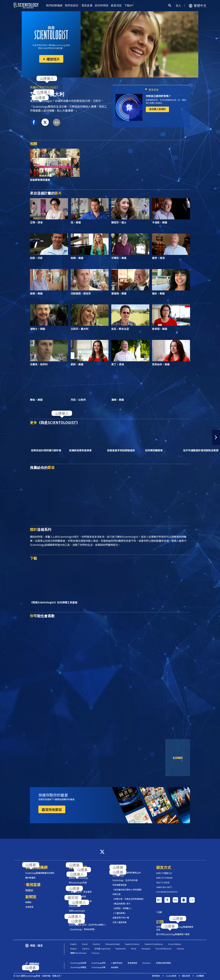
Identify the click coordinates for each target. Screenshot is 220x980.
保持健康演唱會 (120, 885)
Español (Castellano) (154, 944)
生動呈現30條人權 (121, 918)
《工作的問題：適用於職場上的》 (127, 874)
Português (146, 949)
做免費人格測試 (157, 109)
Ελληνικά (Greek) (113, 944)
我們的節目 (72, 5)
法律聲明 (200, 976)
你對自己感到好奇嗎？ (158, 96)
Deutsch (97, 944)
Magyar (74, 949)
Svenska (181, 949)
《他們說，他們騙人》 (123, 908)
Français (96, 953)
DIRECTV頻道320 (164, 873)
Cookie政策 (171, 976)
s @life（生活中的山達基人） (88, 925)
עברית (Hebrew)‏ (175, 944)
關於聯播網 (30, 878)
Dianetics (147, 963)
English (73, 944)
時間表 (29, 890)
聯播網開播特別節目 (40, 873)
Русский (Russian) (164, 949)
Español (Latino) (132, 944)
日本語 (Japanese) (102, 949)
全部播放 (178, 758)
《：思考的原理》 (82, 929)
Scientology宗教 (99, 967)
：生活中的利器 (125, 880)
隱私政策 (186, 976)
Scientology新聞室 (78, 967)
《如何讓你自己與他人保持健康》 (128, 890)
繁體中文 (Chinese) (78, 953)
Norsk (134, 949)
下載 (129, 5)
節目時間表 (102, 5)
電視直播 (87, 5)
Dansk (85, 944)
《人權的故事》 (120, 913)
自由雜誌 (115, 967)
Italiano (86, 949)
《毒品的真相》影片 (122, 904)
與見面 (78, 883)
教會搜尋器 (132, 963)
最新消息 (116, 5)
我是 (44, 87)
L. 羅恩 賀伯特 (117, 963)
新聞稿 (28, 902)
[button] (216, 437)
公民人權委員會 (120, 922)
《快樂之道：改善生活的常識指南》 (129, 899)
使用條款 (156, 976)
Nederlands (121, 949)
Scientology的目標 (78, 963)
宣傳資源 (29, 907)
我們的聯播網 (54, 5)
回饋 (160, 912)
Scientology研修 (99, 963)
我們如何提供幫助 (163, 963)
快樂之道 (116, 894)
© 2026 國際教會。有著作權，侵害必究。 (38, 976)
